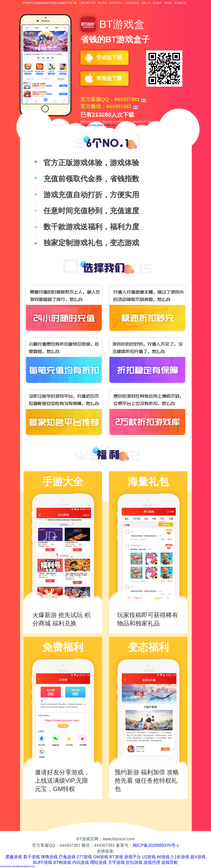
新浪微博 (98, 125)
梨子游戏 (32, 857)
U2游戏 (149, 857)
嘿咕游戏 (98, 862)
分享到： (113, 125)
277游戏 (84, 857)
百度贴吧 (106, 125)
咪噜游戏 (49, 857)
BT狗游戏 (62, 862)
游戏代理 (152, 862)
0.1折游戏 (180, 857)
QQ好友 (84, 125)
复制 (144, 100)
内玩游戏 (81, 862)
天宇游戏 (116, 862)
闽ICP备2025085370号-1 (156, 845)
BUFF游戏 (43, 862)
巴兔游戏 (67, 857)
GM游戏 (101, 857)
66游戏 (163, 857)
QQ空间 (91, 125)
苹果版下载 (109, 78)
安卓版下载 (109, 58)
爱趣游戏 (14, 857)
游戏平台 (132, 857)
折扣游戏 (134, 862)
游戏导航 (170, 862)
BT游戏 (116, 857)
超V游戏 (198, 857)
